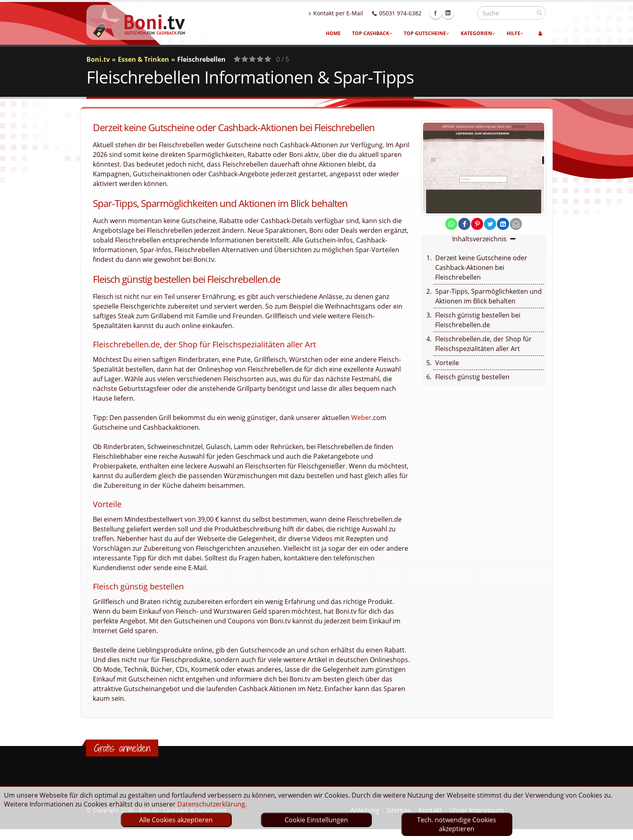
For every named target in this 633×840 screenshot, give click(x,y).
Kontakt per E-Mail (353, 13)
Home (333, 33)
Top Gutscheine (427, 33)
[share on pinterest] (477, 224)
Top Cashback (372, 33)
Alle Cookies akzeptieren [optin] (176, 820)
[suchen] (539, 13)
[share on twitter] (490, 224)
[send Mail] (516, 224)
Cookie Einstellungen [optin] (316, 820)
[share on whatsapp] (451, 224)
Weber (361, 418)
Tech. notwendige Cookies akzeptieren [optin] (457, 824)
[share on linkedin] (503, 224)
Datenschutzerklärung (211, 804)
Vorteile (447, 363)
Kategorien (478, 33)
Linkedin (465, 13)
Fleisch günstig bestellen (472, 377)
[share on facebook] (464, 224)
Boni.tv (98, 59)
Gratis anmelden (122, 748)
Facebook (453, 13)
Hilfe (515, 33)
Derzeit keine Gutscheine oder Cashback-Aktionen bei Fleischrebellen (481, 267)
